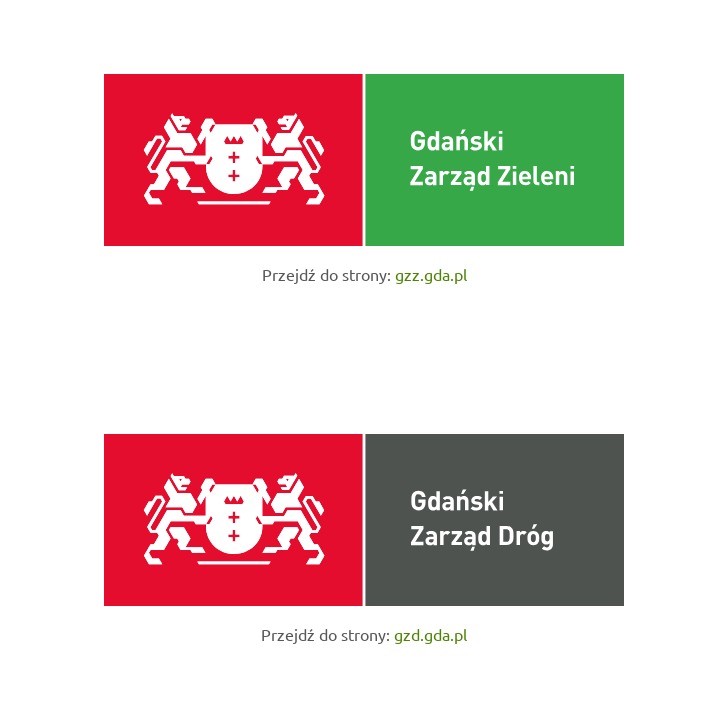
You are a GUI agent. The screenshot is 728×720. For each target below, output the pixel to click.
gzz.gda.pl (431, 274)
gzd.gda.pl (430, 634)
